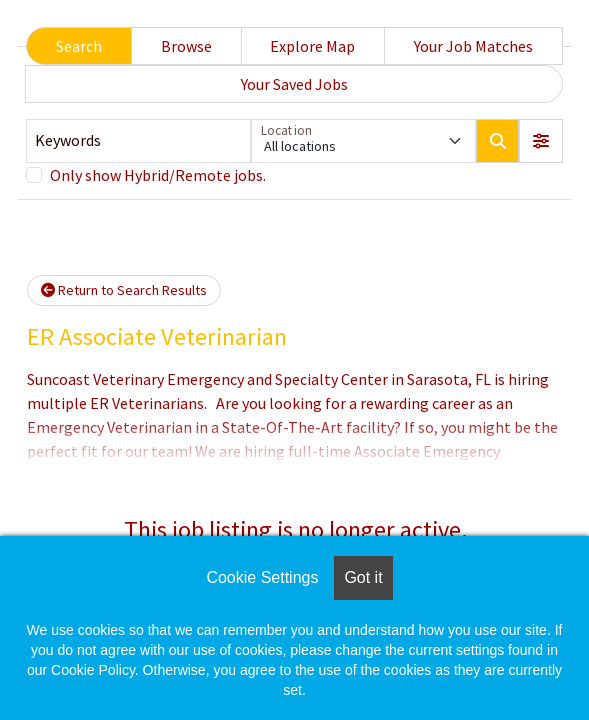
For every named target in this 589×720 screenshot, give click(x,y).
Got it (363, 577)
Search (79, 46)
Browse (186, 46)
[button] (541, 141)
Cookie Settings (262, 577)
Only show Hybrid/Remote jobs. (158, 175)
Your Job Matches (473, 46)
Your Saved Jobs (294, 84)
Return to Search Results (124, 290)
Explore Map (312, 46)
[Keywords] (138, 141)
